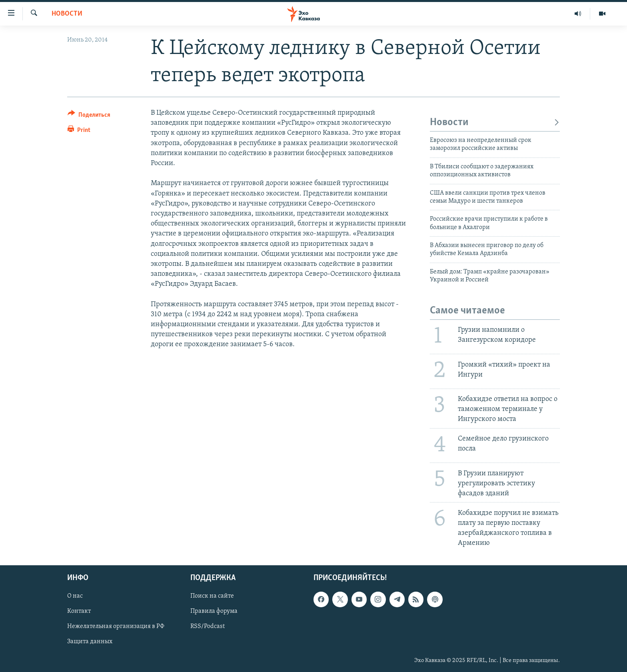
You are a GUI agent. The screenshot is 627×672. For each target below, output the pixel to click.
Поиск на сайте (212, 596)
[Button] (89, 116)
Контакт (79, 612)
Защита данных (90, 642)
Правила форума (214, 612)
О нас (75, 596)
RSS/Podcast (208, 627)
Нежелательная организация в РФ (116, 627)
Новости (67, 14)
